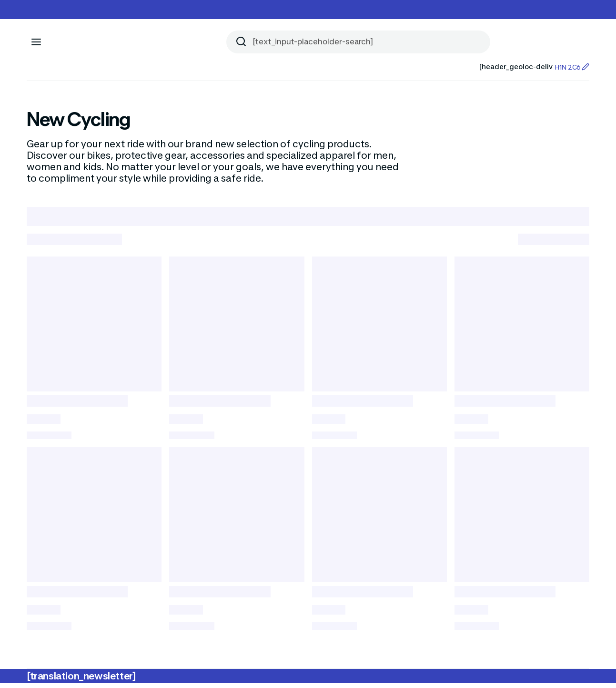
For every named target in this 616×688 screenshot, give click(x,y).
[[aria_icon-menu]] (36, 42)
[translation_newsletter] (81, 681)
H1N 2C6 (572, 67)
